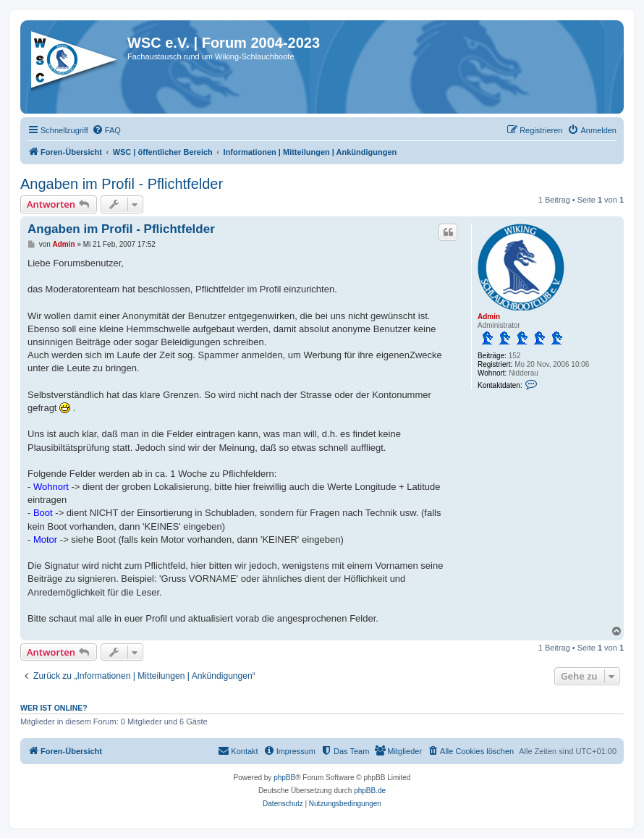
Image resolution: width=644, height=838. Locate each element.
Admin (489, 317)
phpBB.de (370, 791)
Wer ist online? (54, 708)
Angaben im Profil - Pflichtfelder (122, 184)
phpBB (284, 778)
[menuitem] (106, 130)
